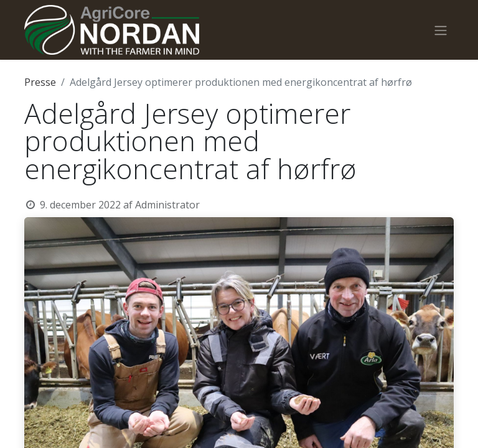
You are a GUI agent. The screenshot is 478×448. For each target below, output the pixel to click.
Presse (40, 82)
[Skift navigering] (441, 30)
